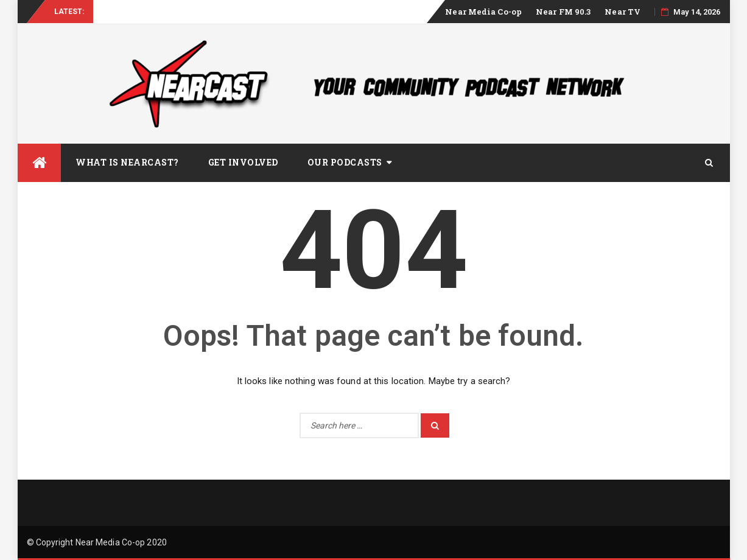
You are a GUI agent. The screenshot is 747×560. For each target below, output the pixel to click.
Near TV (622, 12)
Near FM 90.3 (563, 12)
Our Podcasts (345, 162)
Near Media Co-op (483, 12)
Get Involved (243, 162)
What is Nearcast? (127, 162)
